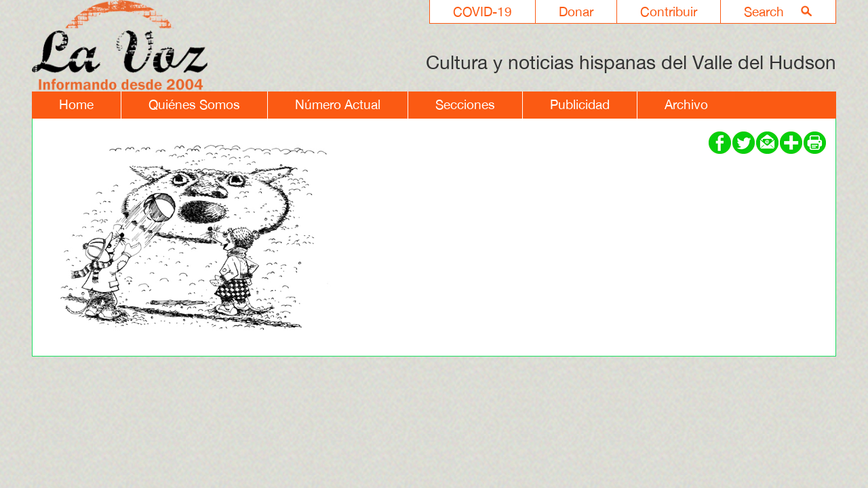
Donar (576, 12)
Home (76, 104)
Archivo (686, 104)
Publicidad (580, 104)
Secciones (465, 104)
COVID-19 (482, 12)
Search (764, 12)
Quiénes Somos (194, 104)
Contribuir (669, 12)
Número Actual (338, 104)
